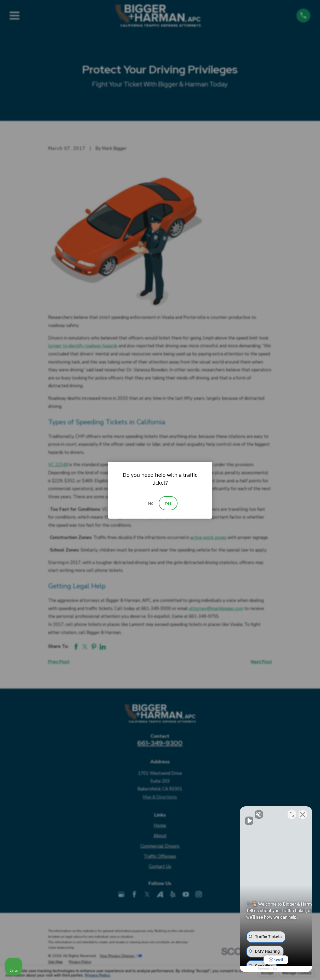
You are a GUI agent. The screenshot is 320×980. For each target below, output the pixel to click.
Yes (168, 503)
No (151, 503)
